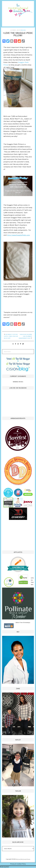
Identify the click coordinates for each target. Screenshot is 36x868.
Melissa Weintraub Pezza (23, 859)
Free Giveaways (25, 622)
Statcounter (5, 867)
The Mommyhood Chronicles (18, 14)
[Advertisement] (18, 535)
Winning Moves (18, 382)
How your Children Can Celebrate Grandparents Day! (25, 336)
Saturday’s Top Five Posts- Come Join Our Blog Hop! (11, 336)
